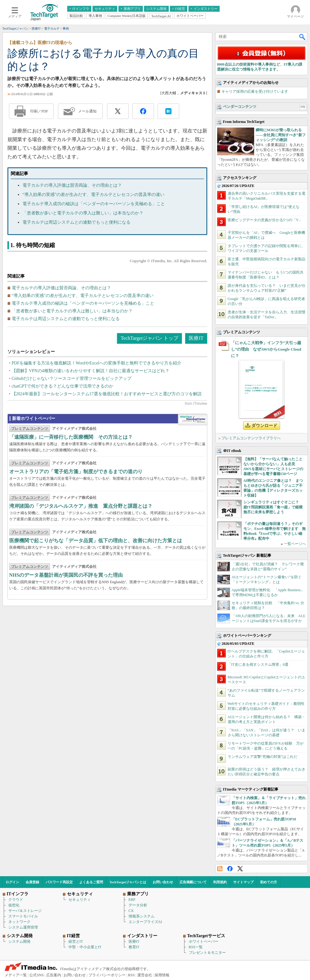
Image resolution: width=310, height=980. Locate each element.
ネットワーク (19, 922)
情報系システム (142, 916)
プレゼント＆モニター (207, 953)
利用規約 (220, 882)
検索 (303, 37)
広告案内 (54, 975)
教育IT (134, 947)
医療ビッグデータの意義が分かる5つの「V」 (265, 220)
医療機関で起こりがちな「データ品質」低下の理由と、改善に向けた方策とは (96, 541)
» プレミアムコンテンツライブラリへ (250, 438)
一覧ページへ (295, 544)
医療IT (196, 338)
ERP (132, 900)
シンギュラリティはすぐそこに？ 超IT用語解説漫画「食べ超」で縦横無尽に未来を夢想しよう (273, 507)
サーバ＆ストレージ (25, 911)
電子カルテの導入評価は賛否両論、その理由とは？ (72, 185)
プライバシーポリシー (107, 975)
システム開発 (19, 941)
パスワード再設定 (59, 882)
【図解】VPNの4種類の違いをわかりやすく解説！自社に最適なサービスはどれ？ (91, 371)
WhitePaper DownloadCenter (193, 420)
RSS (220, 869)
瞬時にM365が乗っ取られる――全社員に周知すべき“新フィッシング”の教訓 (281, 135)
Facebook (230, 869)
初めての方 (269, 882)
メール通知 (87, 111)
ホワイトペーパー (204, 941)
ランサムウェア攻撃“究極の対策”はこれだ (263, 757)
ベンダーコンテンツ (240, 107)
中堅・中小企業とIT (85, 947)
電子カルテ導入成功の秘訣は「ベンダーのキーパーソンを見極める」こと (94, 204)
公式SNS (36, 975)
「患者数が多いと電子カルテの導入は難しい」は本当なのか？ (83, 213)
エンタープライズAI (145, 922)
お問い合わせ (163, 882)
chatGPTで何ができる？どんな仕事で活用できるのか (63, 386)
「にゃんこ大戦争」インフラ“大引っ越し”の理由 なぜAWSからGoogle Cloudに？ (266, 349)
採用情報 (162, 975)
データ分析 (138, 905)
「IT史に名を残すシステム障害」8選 (258, 665)
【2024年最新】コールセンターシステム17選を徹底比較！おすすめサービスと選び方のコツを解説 (107, 394)
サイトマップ (243, 882)
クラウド (16, 900)
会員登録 (32, 882)
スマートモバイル (23, 916)
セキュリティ (80, 900)
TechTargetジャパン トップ (149, 338)
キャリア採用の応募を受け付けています (255, 91)
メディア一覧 (16, 975)
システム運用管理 (23, 927)
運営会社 (145, 975)
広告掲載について (193, 882)
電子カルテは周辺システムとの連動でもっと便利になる (76, 222)
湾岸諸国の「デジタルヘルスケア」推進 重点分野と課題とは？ (81, 506)
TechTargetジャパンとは (128, 882)
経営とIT (76, 941)
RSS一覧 (196, 947)
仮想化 (14, 905)
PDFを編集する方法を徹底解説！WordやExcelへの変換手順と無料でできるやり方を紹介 (97, 363)
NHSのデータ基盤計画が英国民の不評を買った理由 (66, 575)
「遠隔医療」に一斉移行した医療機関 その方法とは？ (71, 437)
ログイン (12, 882)
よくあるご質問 (91, 882)
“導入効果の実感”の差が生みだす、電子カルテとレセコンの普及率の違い (93, 195)
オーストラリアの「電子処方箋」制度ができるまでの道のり (76, 472)
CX (131, 911)
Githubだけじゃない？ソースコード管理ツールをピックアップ (72, 378)
